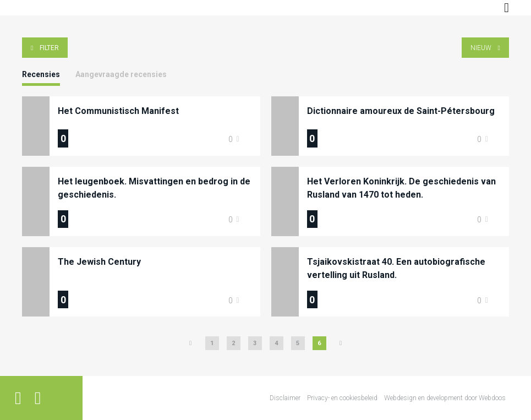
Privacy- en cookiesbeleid (342, 398)
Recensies (41, 74)
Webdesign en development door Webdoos (445, 398)
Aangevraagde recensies (121, 74)
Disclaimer (285, 398)
